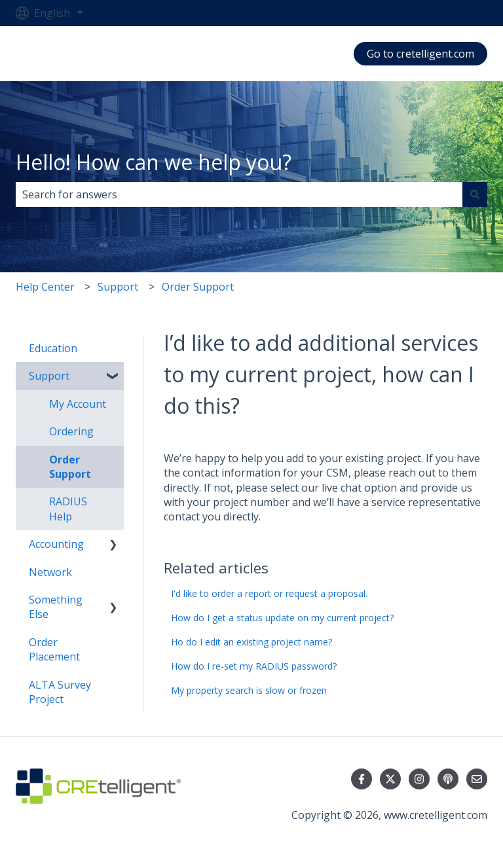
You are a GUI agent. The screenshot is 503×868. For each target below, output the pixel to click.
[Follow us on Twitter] (390, 779)
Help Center (45, 287)
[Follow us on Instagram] (419, 779)
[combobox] (239, 194)
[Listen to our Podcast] (448, 779)
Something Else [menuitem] (56, 607)
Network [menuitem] (50, 572)
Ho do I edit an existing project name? (251, 642)
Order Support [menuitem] (70, 467)
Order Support (198, 287)
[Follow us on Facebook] (362, 779)
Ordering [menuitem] (71, 431)
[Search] (475, 194)
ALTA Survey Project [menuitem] (60, 692)
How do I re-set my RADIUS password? (254, 666)
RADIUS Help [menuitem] (68, 509)
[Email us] (477, 779)
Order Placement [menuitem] (54, 649)
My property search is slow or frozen (249, 690)
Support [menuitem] (49, 376)
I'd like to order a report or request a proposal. (269, 593)
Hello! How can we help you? (154, 162)
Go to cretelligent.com (420, 54)
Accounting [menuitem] (56, 544)
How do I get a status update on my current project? (282, 618)
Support (118, 287)
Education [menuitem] (53, 348)
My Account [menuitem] (78, 404)
